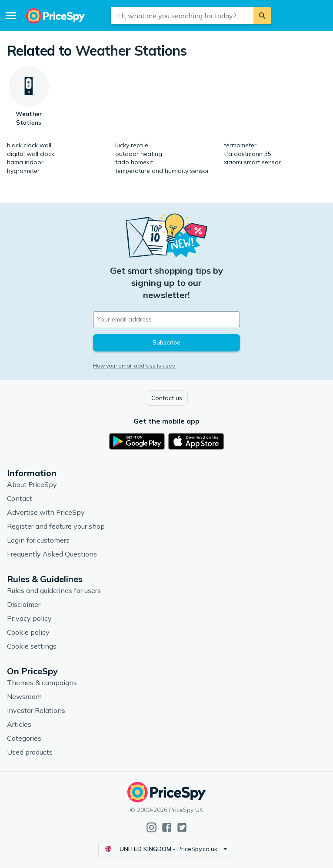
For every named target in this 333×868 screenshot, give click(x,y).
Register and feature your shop (56, 526)
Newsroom (24, 696)
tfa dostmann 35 (248, 154)
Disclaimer (24, 604)
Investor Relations (36, 710)
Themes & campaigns (42, 682)
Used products (30, 752)
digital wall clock (31, 154)
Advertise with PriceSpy (46, 512)
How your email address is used (134, 366)
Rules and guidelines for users (54, 590)
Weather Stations (131, 50)
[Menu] (11, 16)
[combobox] (182, 16)
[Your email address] (166, 319)
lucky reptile (132, 145)
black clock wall (29, 145)
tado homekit (134, 162)
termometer (240, 145)
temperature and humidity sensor (162, 171)
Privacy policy (29, 618)
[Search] (262, 16)
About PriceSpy (32, 484)
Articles (19, 724)
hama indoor (25, 162)
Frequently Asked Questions (52, 554)
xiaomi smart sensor (252, 162)
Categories (24, 738)
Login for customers (38, 540)
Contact (20, 498)
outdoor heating (139, 154)
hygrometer (23, 171)
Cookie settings (32, 646)
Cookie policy (28, 632)
